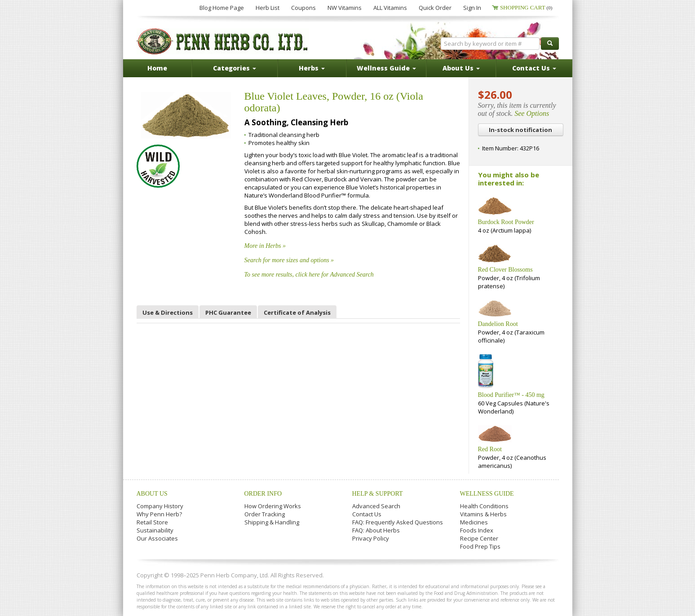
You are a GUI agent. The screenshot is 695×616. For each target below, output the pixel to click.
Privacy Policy (371, 538)
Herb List (268, 8)
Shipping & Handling (272, 522)
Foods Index (477, 530)
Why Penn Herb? (159, 514)
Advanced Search (376, 506)
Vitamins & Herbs (483, 514)
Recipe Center (479, 538)
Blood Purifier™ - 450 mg (511, 395)
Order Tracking (265, 514)
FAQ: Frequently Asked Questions (398, 522)
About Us (152, 494)
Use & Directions (168, 312)
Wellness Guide (487, 494)
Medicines (474, 522)
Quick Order (435, 8)
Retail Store (152, 522)
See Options (532, 113)
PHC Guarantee (228, 312)
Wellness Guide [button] (386, 68)
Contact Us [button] (534, 68)
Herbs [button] (312, 68)
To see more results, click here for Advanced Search (309, 275)
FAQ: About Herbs (376, 530)
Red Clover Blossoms (505, 270)
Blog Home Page (222, 8)
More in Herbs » (265, 246)
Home (157, 68)
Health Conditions (484, 506)
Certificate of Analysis (297, 312)
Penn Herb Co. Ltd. (223, 41)
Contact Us (367, 514)
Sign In (472, 8)
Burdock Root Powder (506, 222)
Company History (160, 506)
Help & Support (378, 494)
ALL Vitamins (390, 8)
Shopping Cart (526, 7)
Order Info (263, 494)
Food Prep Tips (480, 546)
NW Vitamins (345, 8)
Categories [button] (235, 68)
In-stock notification (520, 130)
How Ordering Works (273, 506)
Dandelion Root (498, 324)
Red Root (490, 449)
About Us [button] (461, 68)
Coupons (303, 8)
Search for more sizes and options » (289, 260)
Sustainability (155, 530)
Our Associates (157, 538)
